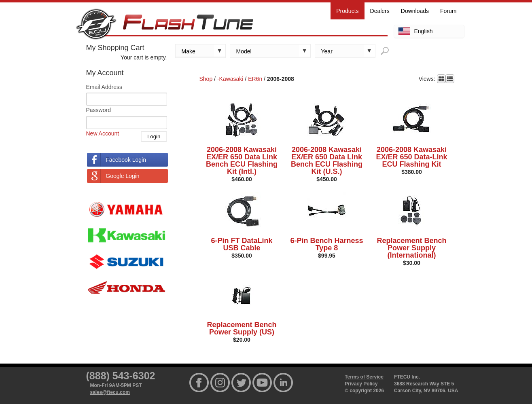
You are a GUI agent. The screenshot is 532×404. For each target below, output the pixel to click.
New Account (103, 133)
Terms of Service (364, 377)
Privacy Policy (361, 384)
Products (347, 11)
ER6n (255, 79)
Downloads (415, 11)
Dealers (380, 11)
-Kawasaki (230, 79)
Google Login (122, 176)
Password (99, 110)
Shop (206, 79)
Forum (448, 11)
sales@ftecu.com (110, 392)
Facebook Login (126, 160)
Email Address (104, 87)
